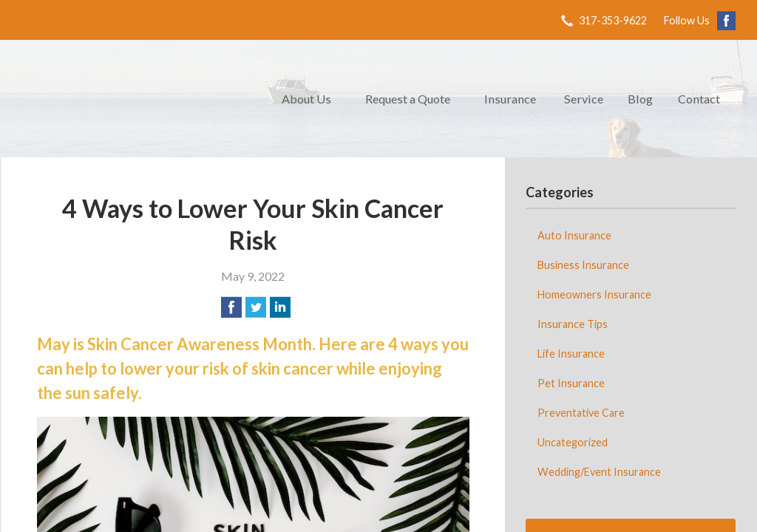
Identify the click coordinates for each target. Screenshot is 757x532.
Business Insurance (583, 265)
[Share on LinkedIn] (280, 307)
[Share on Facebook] (231, 307)
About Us (306, 99)
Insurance (510, 99)
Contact (699, 99)
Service (584, 99)
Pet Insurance (571, 383)
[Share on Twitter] (256, 307)
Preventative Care (581, 413)
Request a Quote (408, 99)
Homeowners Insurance (594, 294)
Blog (640, 99)
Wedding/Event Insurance (599, 472)
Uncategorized (573, 442)
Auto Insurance (574, 235)
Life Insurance (571, 354)
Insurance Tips (573, 324)
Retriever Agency (135, 99)
